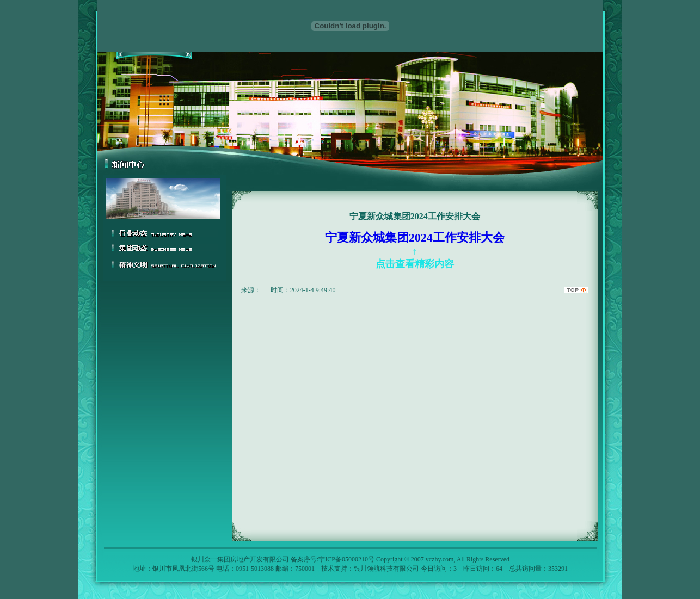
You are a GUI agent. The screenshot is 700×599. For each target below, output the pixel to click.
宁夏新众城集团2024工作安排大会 (415, 250)
